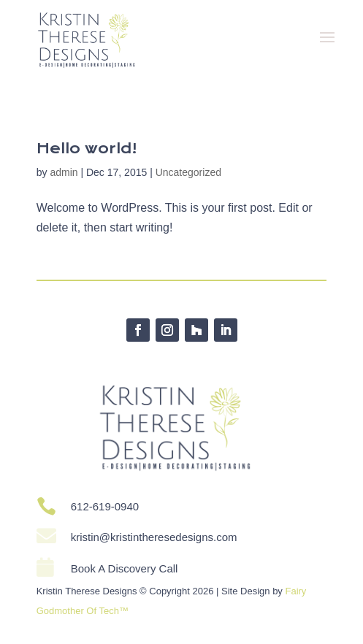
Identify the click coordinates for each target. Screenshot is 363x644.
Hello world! (87, 149)
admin (64, 172)
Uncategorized (188, 172)
